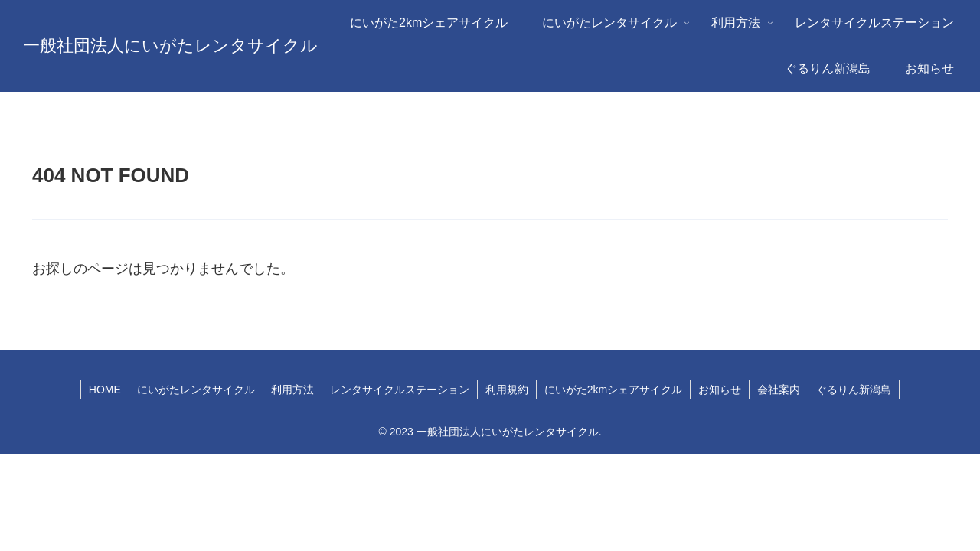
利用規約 (507, 390)
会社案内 (779, 390)
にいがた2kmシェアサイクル (613, 390)
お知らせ (720, 390)
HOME (105, 390)
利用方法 (292, 390)
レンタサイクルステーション (400, 390)
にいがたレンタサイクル (196, 390)
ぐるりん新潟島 (854, 390)
